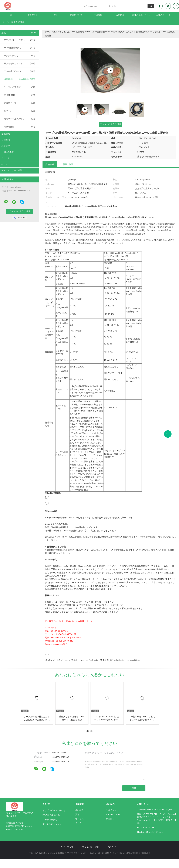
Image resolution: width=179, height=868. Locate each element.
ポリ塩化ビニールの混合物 (19, 79)
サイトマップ (67, 847)
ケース (5, 164)
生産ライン (111, 810)
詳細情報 (50, 165)
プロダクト (33, 15)
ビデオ (54, 15)
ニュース (6, 158)
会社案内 (6, 140)
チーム (78, 823)
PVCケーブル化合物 (89, 660)
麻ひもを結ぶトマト (19, 64)
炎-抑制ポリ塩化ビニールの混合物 (62, 660)
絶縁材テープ (19, 103)
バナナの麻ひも (19, 56)
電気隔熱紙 (19, 127)
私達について (76, 15)
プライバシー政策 (91, 847)
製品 (19, 33)
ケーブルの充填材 (19, 87)
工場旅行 (98, 15)
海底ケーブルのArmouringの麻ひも (20, 119)
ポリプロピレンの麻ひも (19, 40)
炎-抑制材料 (19, 95)
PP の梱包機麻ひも (19, 48)
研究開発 (110, 819)
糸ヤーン (19, 111)
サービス (80, 819)
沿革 (77, 815)
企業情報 (6, 134)
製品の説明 (68, 165)
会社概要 (80, 810)
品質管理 (120, 15)
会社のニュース (163, 15)
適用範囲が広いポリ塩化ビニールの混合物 (120, 660)
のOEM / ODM (113, 815)
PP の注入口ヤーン (19, 71)
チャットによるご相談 (13, 22)
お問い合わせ (8, 152)
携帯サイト (113, 847)
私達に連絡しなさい (142, 15)
